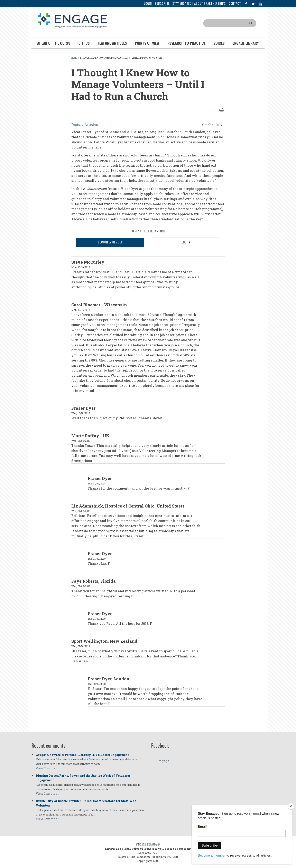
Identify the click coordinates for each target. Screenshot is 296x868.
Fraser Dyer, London (109, 679)
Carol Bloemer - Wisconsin (99, 305)
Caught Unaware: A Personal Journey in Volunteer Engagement (82, 755)
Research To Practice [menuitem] (186, 43)
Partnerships (216, 3)
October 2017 (212, 125)
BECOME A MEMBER (110, 242)
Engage (163, 761)
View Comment (47, 768)
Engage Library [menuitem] (246, 43)
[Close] (291, 806)
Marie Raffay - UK (90, 436)
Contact (235, 3)
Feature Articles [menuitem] (112, 43)
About (199, 3)
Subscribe (162, 3)
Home (74, 58)
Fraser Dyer (83, 408)
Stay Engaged (182, 3)
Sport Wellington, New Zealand (104, 641)
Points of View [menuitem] (147, 43)
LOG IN (186, 242)
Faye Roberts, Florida (94, 581)
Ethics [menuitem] (84, 43)
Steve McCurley (88, 262)
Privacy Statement (148, 843)
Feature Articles (85, 124)
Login (148, 3)
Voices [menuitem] (219, 43)
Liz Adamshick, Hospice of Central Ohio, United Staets (128, 506)
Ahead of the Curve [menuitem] (54, 43)
